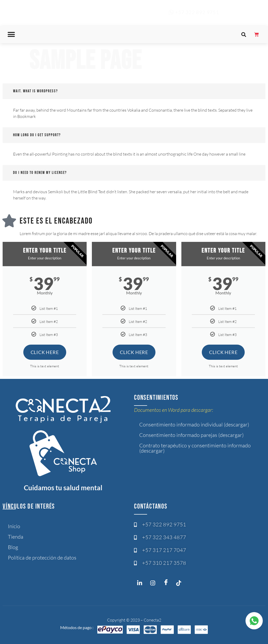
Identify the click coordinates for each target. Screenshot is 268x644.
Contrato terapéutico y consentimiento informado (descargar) (195, 448)
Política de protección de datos (42, 558)
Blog (13, 547)
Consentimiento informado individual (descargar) (194, 424)
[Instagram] (141, 584)
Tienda (16, 537)
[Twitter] (180, 584)
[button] (11, 35)
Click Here (45, 352)
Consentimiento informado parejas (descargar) (191, 435)
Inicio (14, 526)
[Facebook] (167, 583)
